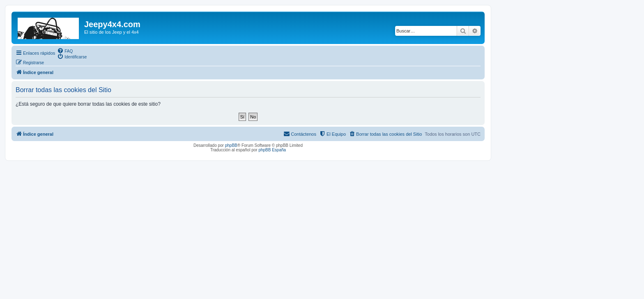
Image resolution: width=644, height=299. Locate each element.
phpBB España (272, 150)
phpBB (231, 145)
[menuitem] (65, 51)
